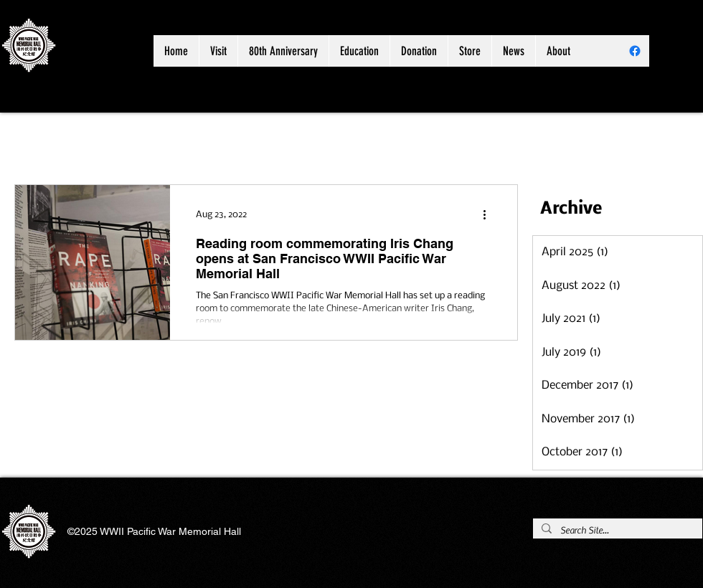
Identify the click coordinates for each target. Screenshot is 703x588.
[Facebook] (635, 51)
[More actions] (489, 214)
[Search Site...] (616, 530)
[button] (283, 51)
